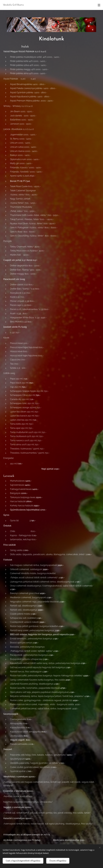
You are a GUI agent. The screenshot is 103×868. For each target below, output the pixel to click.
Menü (99, 5)
